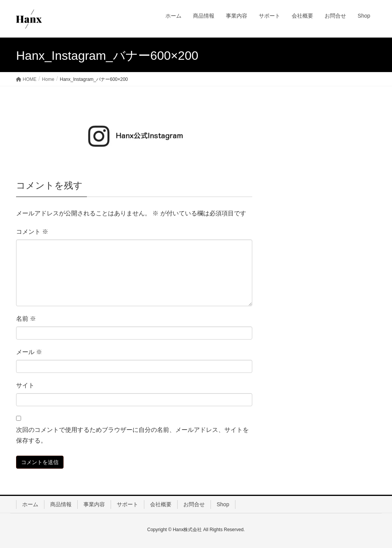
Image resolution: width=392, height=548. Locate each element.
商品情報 (61, 504)
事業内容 (94, 504)
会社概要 (161, 504)
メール (29, 352)
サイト (25, 385)
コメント (32, 232)
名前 (26, 319)
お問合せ (194, 504)
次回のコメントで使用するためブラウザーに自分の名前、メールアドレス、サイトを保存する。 (132, 435)
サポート (127, 504)
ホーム (30, 504)
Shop (223, 504)
